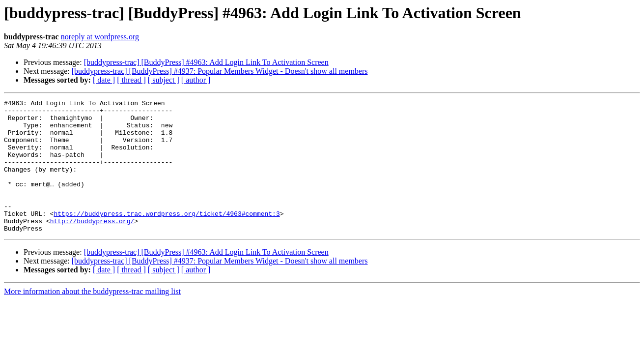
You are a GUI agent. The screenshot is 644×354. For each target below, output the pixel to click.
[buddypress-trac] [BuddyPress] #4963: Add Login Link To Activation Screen (206, 62)
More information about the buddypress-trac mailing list (92, 318)
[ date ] (104, 80)
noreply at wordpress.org (100, 37)
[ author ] (196, 80)
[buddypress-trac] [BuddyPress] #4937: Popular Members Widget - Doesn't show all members (220, 71)
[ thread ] (131, 80)
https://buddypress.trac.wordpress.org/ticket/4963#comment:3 (167, 237)
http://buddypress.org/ (92, 246)
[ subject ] (164, 80)
